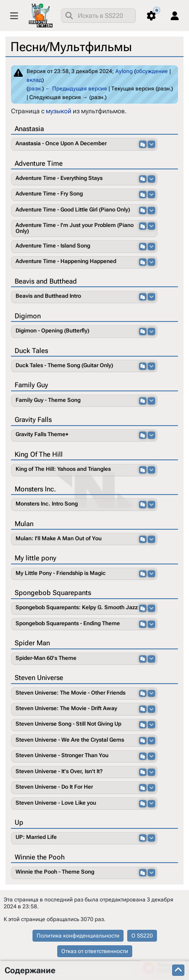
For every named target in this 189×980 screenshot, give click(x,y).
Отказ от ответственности (95, 951)
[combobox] (98, 16)
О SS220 (142, 936)
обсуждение (152, 71)
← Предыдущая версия (76, 89)
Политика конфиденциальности (78, 936)
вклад (34, 80)
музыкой (59, 111)
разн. (35, 89)
